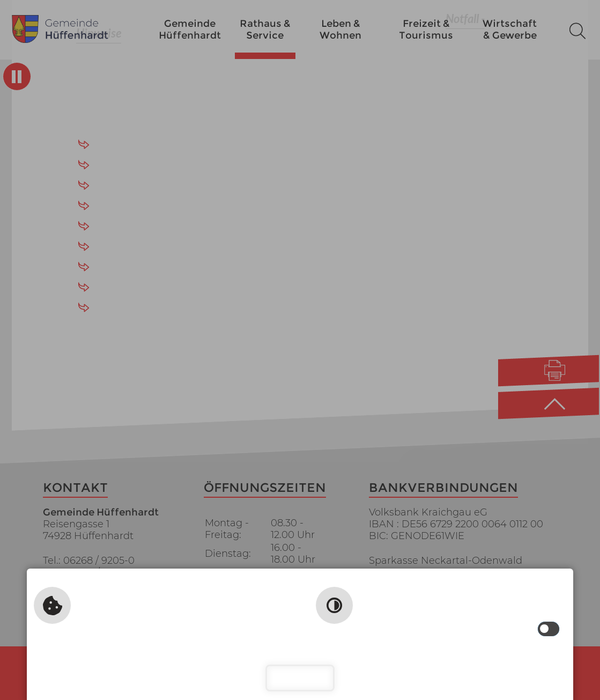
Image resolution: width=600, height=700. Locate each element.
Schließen (300, 678)
